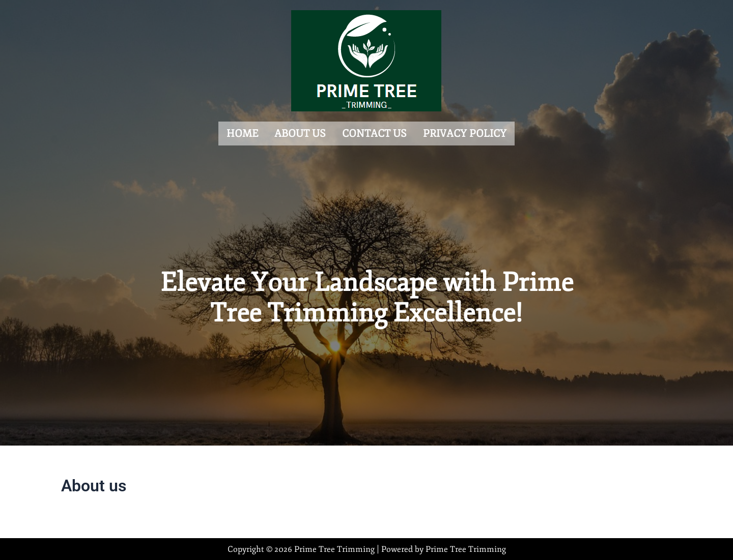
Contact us (374, 132)
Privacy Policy (465, 132)
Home (242, 132)
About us (300, 132)
